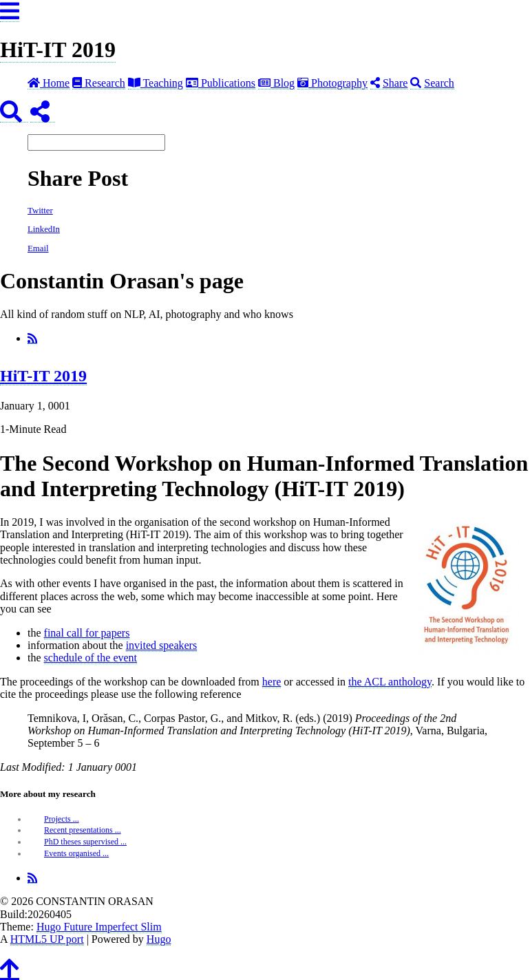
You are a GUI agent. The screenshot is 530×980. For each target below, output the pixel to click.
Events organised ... (76, 853)
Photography (332, 83)
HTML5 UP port (47, 939)
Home (49, 83)
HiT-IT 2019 (58, 50)
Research (99, 83)
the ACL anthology (390, 682)
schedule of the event (91, 658)
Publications (221, 83)
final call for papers (87, 633)
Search (432, 83)
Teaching (156, 83)
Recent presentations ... (83, 830)
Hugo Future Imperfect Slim (99, 927)
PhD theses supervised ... (85, 842)
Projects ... (62, 819)
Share (389, 83)
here (272, 682)
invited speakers (162, 645)
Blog (276, 83)
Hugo (159, 939)
